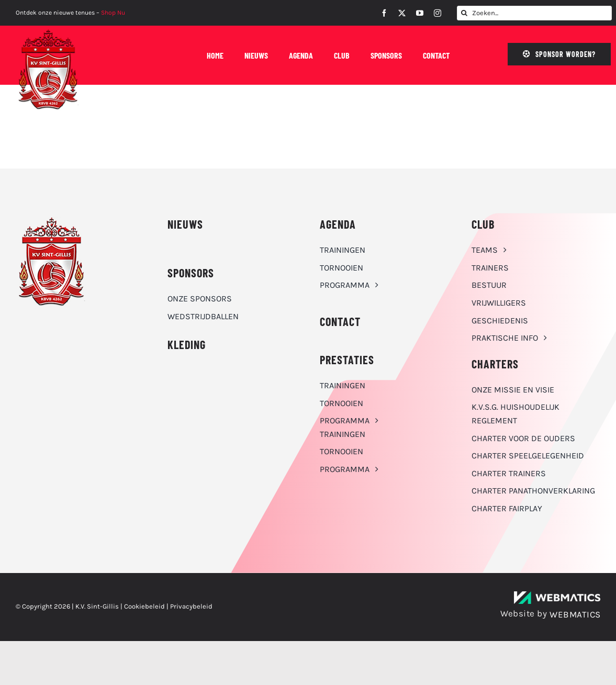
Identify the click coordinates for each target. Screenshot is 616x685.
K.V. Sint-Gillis (97, 606)
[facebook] (384, 13)
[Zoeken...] (534, 13)
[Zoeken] (464, 13)
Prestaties (347, 360)
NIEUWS (185, 224)
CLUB (483, 224)
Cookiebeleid (144, 606)
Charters (495, 364)
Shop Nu (113, 13)
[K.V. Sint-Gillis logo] (48, 32)
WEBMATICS (575, 614)
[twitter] (402, 13)
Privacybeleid (191, 606)
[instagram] (438, 13)
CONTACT (340, 321)
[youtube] (420, 13)
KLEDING (187, 344)
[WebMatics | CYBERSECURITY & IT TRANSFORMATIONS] (557, 595)
